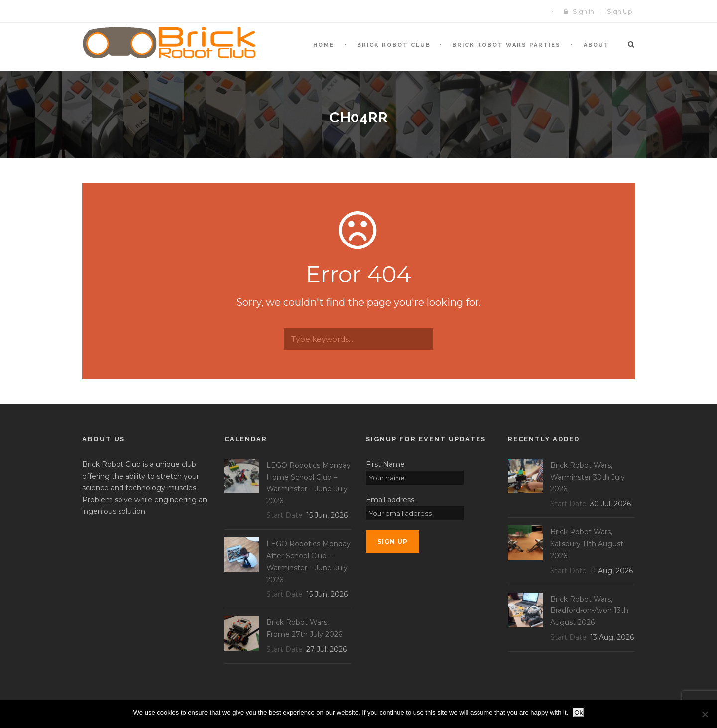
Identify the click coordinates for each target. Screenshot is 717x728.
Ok (578, 712)
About (597, 45)
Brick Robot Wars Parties (506, 45)
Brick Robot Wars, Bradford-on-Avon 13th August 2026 (589, 611)
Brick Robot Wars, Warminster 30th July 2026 (588, 477)
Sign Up (620, 11)
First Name (385, 464)
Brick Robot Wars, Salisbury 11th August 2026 (587, 544)
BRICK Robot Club (394, 45)
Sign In (583, 11)
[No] (705, 714)
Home (324, 45)
